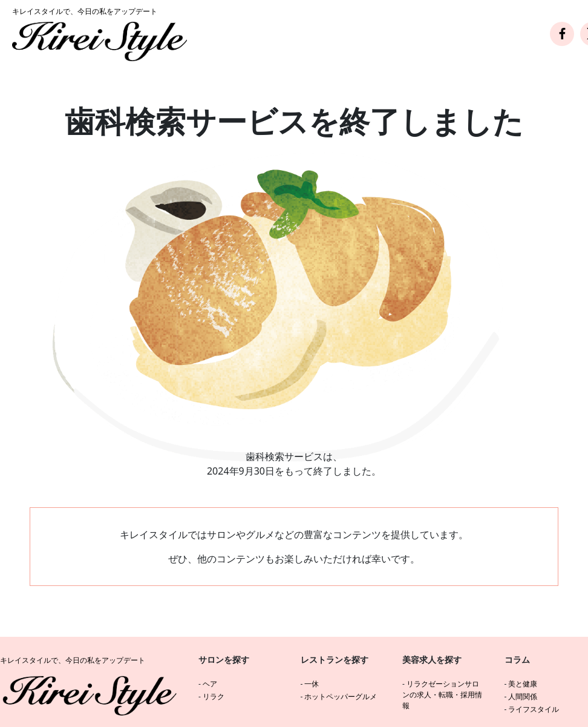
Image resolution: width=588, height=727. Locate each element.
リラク (214, 696)
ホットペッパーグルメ (341, 696)
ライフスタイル (534, 709)
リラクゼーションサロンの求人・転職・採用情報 (442, 695)
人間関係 (523, 696)
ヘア (210, 684)
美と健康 (523, 684)
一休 (312, 684)
